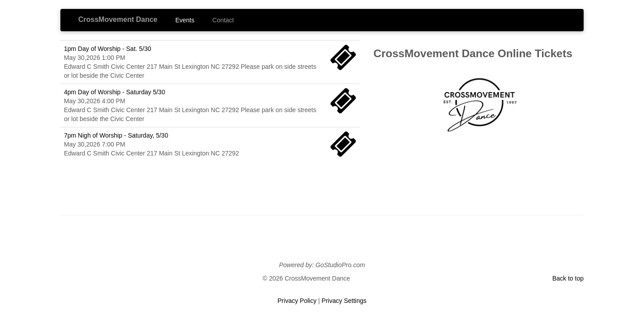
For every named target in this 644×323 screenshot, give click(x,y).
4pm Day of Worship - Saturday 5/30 (114, 92)
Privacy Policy (297, 301)
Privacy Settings (344, 301)
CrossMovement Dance (118, 19)
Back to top (568, 278)
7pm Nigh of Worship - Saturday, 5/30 (116, 135)
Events (185, 20)
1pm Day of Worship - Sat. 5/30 (108, 49)
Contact (223, 20)
